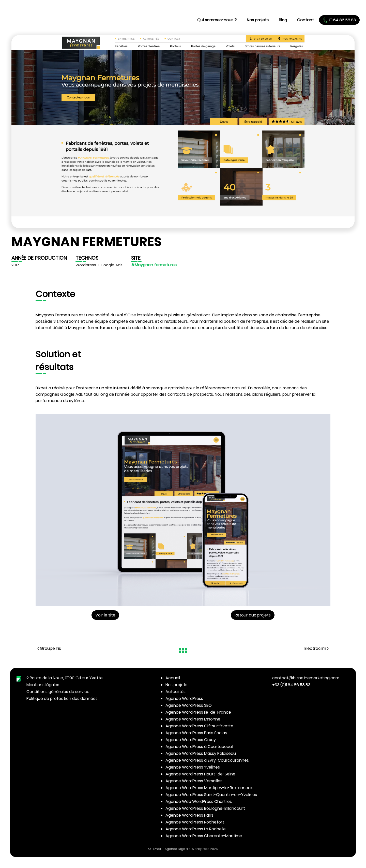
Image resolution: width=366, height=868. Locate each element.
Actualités (176, 692)
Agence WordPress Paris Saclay (196, 733)
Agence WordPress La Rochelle (196, 829)
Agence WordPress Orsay (191, 740)
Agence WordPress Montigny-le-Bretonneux (209, 788)
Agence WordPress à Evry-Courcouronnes (207, 760)
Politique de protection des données (62, 698)
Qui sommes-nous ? (217, 20)
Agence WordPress (184, 698)
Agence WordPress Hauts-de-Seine (200, 774)
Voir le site (105, 615)
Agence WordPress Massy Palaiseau (201, 753)
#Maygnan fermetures (154, 265)
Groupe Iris (49, 648)
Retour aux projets (253, 615)
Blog (283, 20)
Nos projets (258, 20)
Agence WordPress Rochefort (195, 822)
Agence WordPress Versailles (194, 781)
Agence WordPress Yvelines (193, 767)
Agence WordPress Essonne (193, 719)
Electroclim (317, 648)
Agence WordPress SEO (189, 705)
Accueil (173, 678)
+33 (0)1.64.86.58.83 (291, 685)
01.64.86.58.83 (339, 20)
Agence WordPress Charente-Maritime (204, 836)
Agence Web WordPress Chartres (199, 801)
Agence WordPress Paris (189, 815)
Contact (306, 20)
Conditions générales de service (58, 692)
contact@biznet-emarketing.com (306, 678)
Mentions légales (43, 685)
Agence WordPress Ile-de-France (198, 712)
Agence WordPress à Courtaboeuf (200, 747)
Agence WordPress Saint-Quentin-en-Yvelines (211, 795)
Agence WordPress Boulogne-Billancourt (205, 808)
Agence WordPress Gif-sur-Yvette (199, 726)
